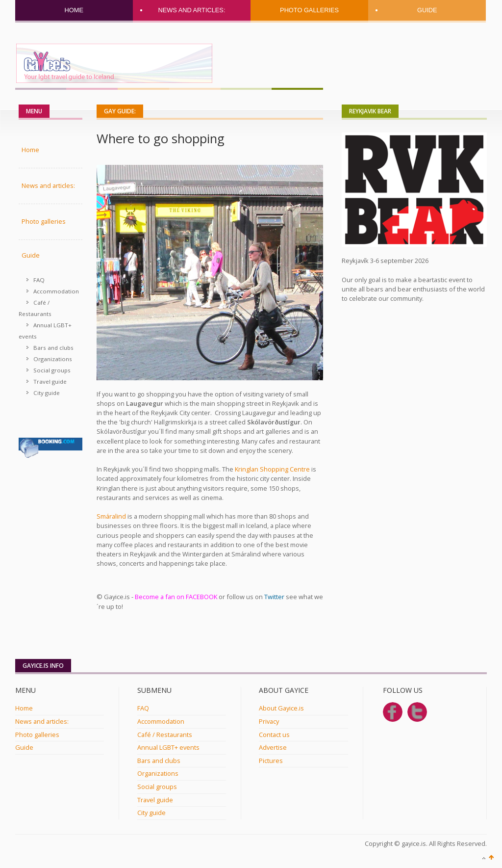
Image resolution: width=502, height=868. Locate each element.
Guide (427, 10)
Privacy (269, 721)
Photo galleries (309, 10)
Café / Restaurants (35, 308)
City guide (47, 393)
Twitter (274, 597)
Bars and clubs (53, 348)
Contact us (274, 735)
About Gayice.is (281, 708)
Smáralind (111, 516)
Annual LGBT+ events (45, 331)
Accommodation (56, 291)
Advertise (273, 747)
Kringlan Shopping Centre (272, 469)
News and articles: (191, 10)
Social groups (52, 370)
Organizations (53, 359)
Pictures (271, 761)
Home (74, 10)
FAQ (39, 280)
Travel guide (50, 381)
